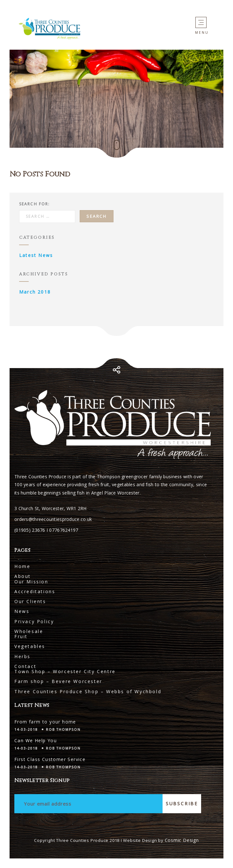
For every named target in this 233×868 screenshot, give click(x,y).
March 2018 (35, 292)
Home (22, 566)
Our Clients (30, 601)
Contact (25, 666)
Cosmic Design (182, 840)
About (23, 576)
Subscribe (182, 804)
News (22, 611)
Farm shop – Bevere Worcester (58, 681)
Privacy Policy (34, 621)
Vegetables (30, 646)
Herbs (22, 656)
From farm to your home (45, 722)
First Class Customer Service (50, 759)
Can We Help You (36, 740)
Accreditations (35, 591)
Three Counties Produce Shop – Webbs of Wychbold (88, 691)
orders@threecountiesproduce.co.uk (53, 519)
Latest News (36, 255)
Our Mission (31, 582)
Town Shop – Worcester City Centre (65, 671)
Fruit (21, 636)
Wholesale (29, 631)
